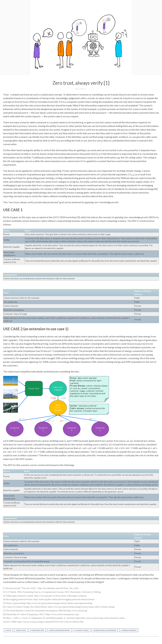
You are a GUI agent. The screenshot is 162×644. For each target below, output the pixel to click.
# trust (8, 630)
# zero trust (21, 630)
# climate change (82, 630)
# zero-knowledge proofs (59, 630)
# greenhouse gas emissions (105, 630)
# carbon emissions (129, 630)
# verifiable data (37, 630)
